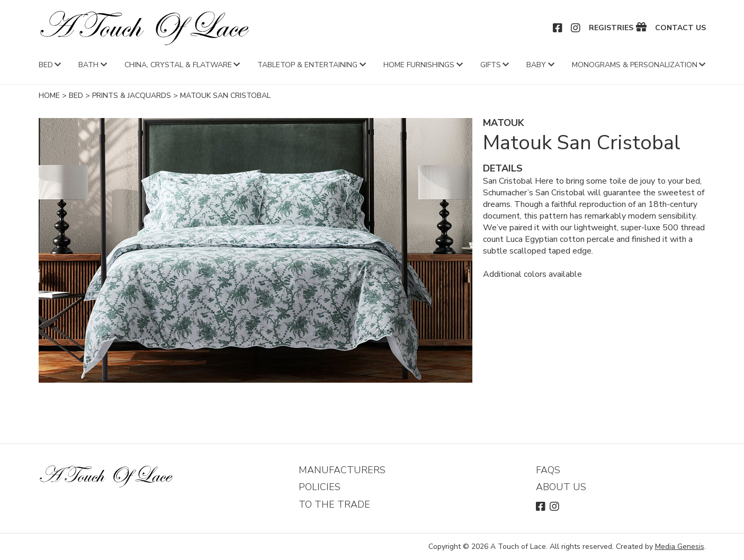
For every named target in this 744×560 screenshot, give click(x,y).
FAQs (548, 470)
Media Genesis (680, 547)
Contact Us (680, 28)
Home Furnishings (419, 65)
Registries (611, 28)
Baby (536, 65)
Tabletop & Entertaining (307, 65)
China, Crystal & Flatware (178, 65)
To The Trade (334, 504)
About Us (561, 487)
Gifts (491, 65)
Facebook (558, 28)
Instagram (576, 28)
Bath (88, 65)
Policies (320, 487)
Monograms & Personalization (635, 65)
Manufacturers (342, 470)
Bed (46, 65)
